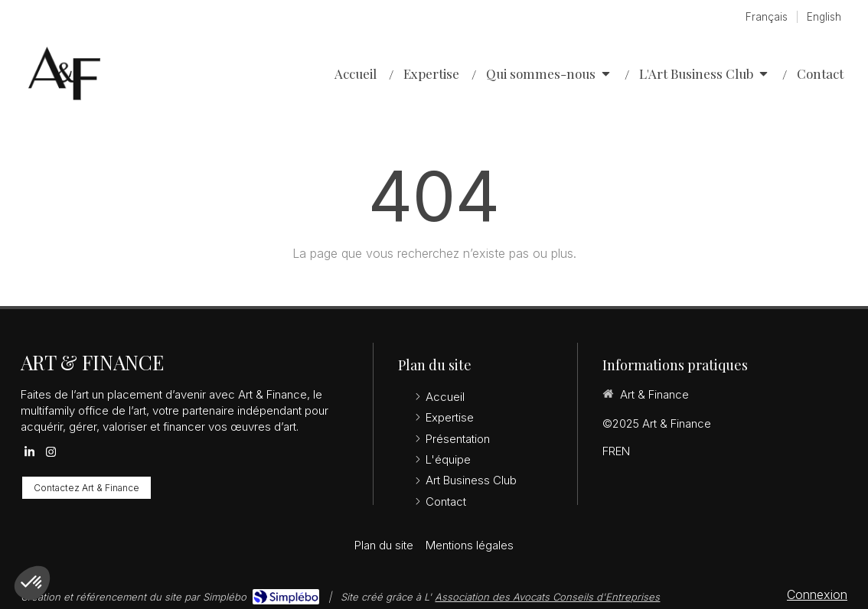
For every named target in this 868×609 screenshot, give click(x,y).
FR (609, 451)
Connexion (817, 594)
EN (623, 451)
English (824, 17)
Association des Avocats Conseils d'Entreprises (547, 597)
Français (767, 17)
